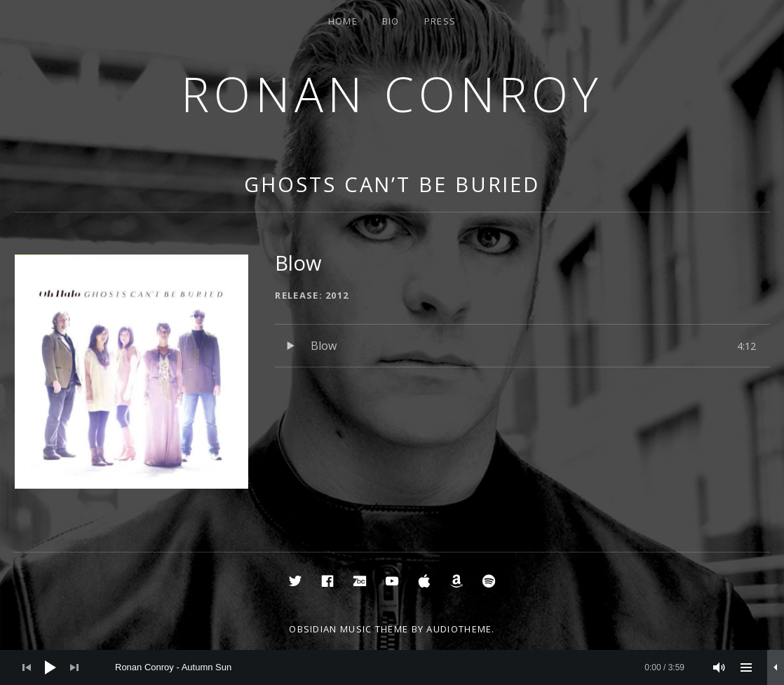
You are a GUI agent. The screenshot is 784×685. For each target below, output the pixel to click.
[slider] (400, 667)
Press (440, 21)
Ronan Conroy (392, 94)
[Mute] (719, 667)
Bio (391, 21)
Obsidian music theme (349, 629)
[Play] (50, 667)
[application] (392, 667)
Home (343, 21)
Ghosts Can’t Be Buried (392, 184)
